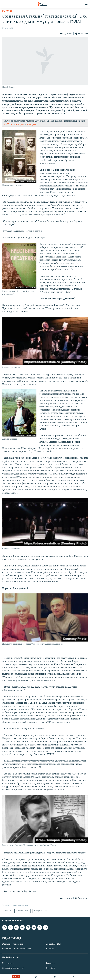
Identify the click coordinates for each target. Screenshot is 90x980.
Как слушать (8, 963)
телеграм (32, 124)
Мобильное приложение (13, 944)
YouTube (8, 124)
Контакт (50, 949)
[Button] (66, 34)
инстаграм (19, 124)
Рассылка (50, 963)
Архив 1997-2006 (54, 944)
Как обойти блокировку (13, 968)
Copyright (50, 968)
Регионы (7, 11)
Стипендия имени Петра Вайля (17, 949)
